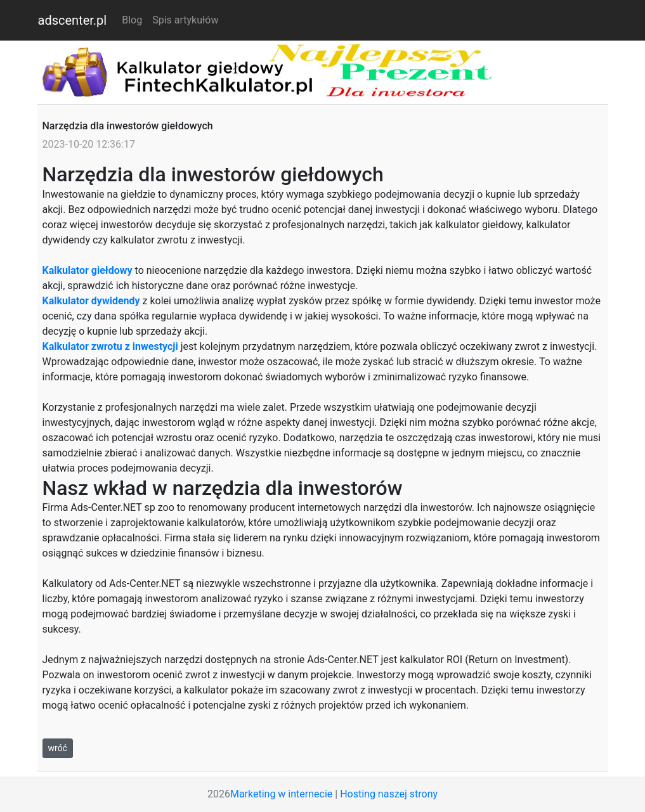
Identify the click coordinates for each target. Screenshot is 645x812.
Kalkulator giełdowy (88, 270)
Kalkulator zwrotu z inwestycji (110, 346)
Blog (134, 19)
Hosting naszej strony (389, 794)
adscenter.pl (73, 20)
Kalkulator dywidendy (91, 301)
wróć (58, 748)
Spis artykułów (185, 20)
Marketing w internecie (281, 794)
